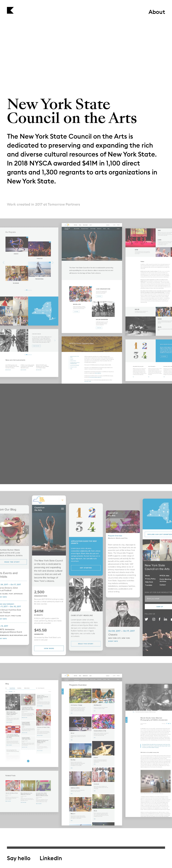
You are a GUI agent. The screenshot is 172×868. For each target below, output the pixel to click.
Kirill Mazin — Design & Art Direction (10, 10)
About (157, 12)
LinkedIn (51, 858)
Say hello (19, 858)
